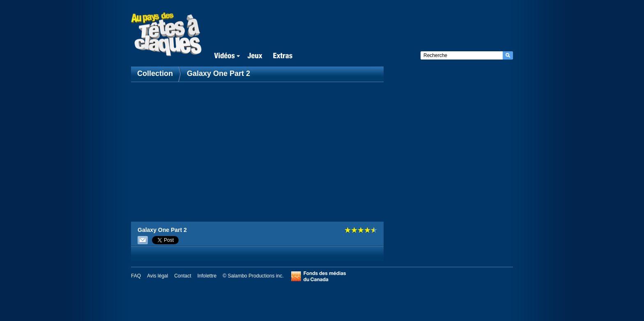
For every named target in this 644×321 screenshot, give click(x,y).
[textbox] (462, 55)
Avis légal (158, 276)
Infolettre (207, 276)
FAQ (136, 276)
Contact (183, 276)
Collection (156, 73)
